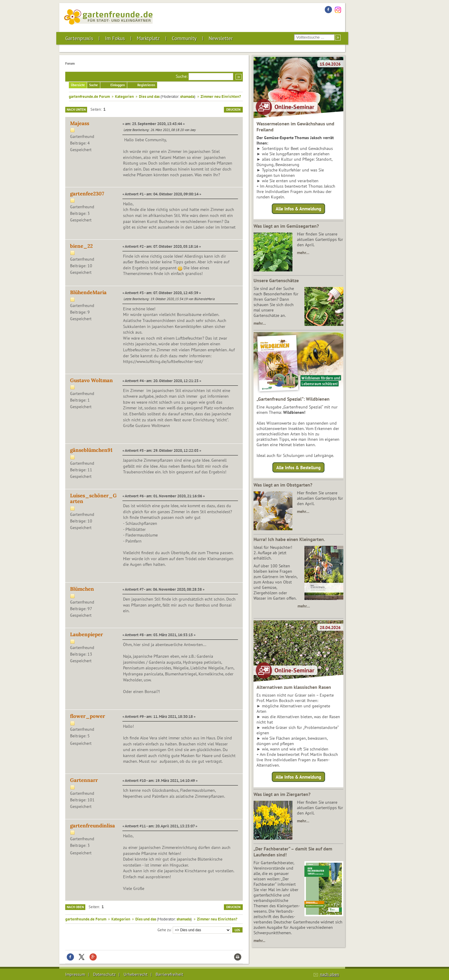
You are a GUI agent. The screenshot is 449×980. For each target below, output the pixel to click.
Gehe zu (164, 929)
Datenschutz (104, 974)
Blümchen (82, 589)
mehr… (303, 253)
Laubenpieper (87, 634)
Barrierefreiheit (169, 974)
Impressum (75, 974)
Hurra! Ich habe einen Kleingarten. (289, 539)
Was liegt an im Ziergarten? (282, 794)
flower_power (88, 716)
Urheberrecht (136, 974)
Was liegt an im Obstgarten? (283, 485)
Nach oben (75, 907)
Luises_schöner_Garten (93, 498)
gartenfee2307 (87, 194)
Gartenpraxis (79, 38)
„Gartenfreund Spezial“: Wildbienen (293, 399)
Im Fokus (115, 38)
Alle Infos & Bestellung (298, 467)
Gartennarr (84, 780)
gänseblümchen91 (91, 450)
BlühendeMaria (88, 292)
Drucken (233, 110)
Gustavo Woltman (91, 380)
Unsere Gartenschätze (276, 280)
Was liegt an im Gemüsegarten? (286, 226)
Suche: (182, 76)
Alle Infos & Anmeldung (298, 209)
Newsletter (221, 38)
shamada (187, 96)
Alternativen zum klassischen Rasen (294, 687)
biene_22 (81, 246)
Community (184, 38)
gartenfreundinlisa (92, 826)
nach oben (330, 974)
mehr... (259, 941)
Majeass (80, 123)
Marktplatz (148, 38)
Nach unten (76, 110)
